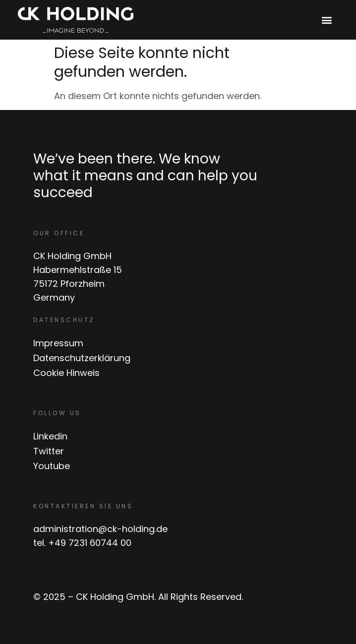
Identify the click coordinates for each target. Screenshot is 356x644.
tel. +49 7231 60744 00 (82, 543)
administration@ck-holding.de (100, 529)
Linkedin (50, 436)
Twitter (49, 451)
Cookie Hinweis (66, 373)
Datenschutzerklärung (82, 358)
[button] (327, 20)
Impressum (58, 343)
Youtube (52, 466)
